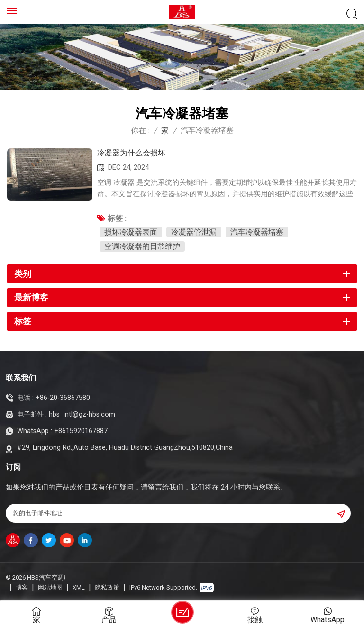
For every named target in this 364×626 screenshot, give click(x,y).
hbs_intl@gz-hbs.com (82, 414)
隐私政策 (107, 587)
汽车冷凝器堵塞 (257, 232)
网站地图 (50, 587)
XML (79, 587)
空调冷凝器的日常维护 (142, 246)
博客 (22, 587)
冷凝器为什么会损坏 (131, 153)
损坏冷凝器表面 (131, 232)
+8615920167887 (81, 431)
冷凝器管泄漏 (194, 232)
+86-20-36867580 (63, 398)
